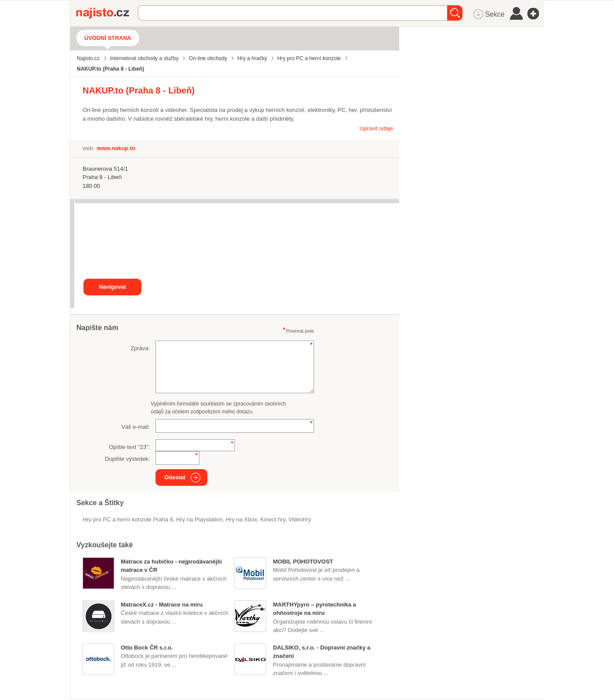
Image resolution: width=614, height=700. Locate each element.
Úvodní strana (108, 38)
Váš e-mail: (135, 427)
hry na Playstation (199, 519)
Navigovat (112, 287)
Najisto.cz (107, 13)
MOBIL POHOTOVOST (303, 562)
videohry (300, 519)
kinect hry (273, 519)
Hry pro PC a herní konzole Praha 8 (128, 519)
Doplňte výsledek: (128, 459)
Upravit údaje (376, 128)
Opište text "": (129, 447)
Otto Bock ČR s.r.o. (147, 648)
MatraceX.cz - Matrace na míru (162, 605)
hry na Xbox (242, 519)
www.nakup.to (116, 148)
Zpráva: (140, 348)
